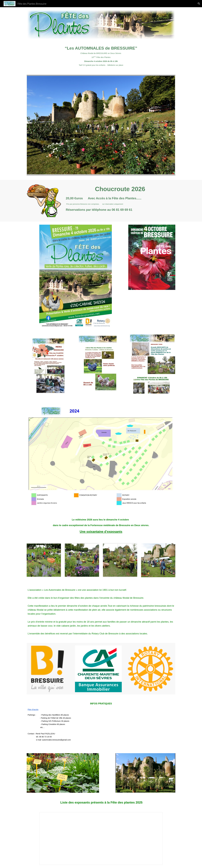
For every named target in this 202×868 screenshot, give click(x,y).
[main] (101, 56)
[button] (199, 4)
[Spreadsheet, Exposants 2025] (101, 839)
